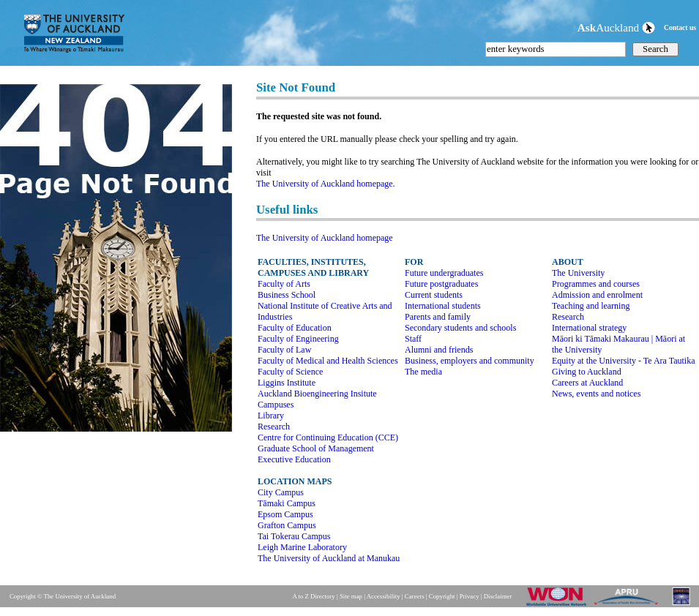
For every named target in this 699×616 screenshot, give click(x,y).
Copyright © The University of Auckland (63, 596)
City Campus (281, 492)
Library (271, 416)
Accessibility (384, 596)
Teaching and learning (591, 306)
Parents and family (438, 317)
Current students (434, 295)
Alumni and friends (439, 350)
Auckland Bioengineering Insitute (317, 394)
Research (274, 427)
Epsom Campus (285, 514)
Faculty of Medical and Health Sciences (328, 361)
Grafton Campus (287, 525)
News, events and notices (596, 394)
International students (443, 306)
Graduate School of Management (316, 448)
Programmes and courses (596, 284)
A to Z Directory (313, 596)
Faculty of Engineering (298, 339)
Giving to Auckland (587, 372)
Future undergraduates (444, 273)
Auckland (616, 27)
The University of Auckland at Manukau (329, 558)
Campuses (276, 405)
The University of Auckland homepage (325, 238)
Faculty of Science (290, 372)
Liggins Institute (287, 383)
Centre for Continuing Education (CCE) (328, 437)
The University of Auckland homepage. (326, 184)
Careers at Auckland (587, 383)
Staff (413, 339)
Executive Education (294, 459)
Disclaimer (498, 596)
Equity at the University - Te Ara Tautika (624, 361)
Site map (351, 596)
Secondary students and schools (460, 328)
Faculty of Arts (284, 284)
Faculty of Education (295, 328)
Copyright (442, 596)
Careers (415, 596)
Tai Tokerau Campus (294, 536)
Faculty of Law (284, 350)
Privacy (470, 596)
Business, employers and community (470, 361)
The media (423, 372)
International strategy (589, 328)
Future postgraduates (441, 284)
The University (578, 273)
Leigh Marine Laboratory (302, 547)
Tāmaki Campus (287, 503)
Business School (287, 295)
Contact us (680, 27)
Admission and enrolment (597, 295)
